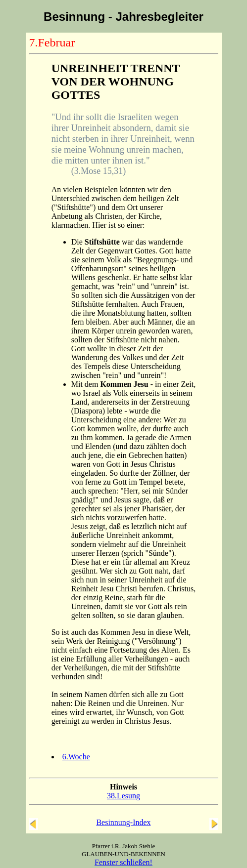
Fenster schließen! (123, 862)
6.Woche (76, 757)
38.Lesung (123, 796)
